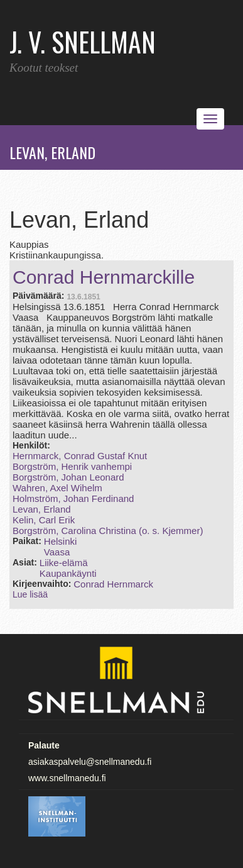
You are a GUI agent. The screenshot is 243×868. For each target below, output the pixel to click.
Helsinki (61, 541)
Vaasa (57, 552)
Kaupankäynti (68, 573)
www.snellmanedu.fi (67, 778)
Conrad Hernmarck (113, 584)
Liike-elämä (64, 563)
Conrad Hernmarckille (104, 277)
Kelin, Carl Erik (44, 520)
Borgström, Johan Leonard (68, 477)
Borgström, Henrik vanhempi (72, 466)
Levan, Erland (42, 509)
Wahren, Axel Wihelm (57, 488)
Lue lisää (30, 594)
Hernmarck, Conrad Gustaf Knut (80, 456)
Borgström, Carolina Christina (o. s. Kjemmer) (108, 531)
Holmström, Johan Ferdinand (73, 498)
